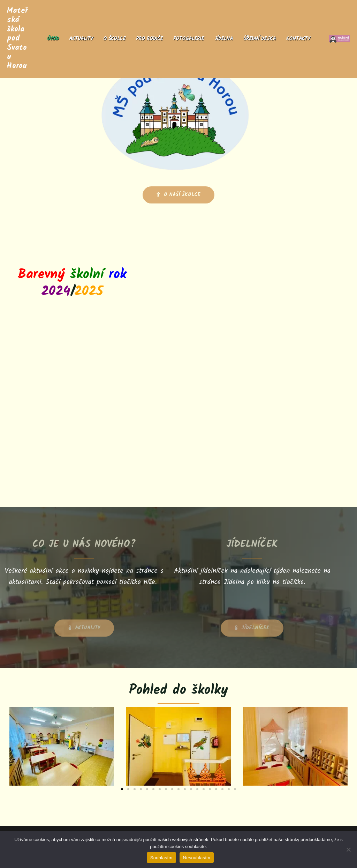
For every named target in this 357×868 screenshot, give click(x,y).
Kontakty (298, 39)
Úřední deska (260, 39)
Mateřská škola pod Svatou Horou (17, 39)
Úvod (53, 39)
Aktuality (81, 39)
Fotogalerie (189, 39)
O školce (114, 39)
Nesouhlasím (197, 858)
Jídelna (224, 39)
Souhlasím (161, 858)
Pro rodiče (149, 39)
